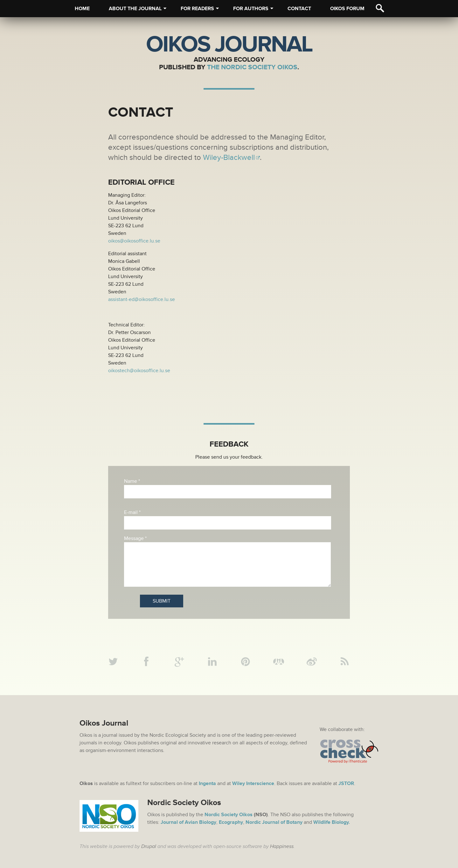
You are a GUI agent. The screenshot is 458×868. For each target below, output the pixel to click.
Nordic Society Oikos (229, 815)
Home (82, 9)
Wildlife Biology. (332, 822)
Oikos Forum (347, 9)
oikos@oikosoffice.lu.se (134, 241)
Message (135, 538)
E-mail (132, 512)
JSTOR (346, 783)
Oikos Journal (229, 44)
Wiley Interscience (253, 783)
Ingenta (207, 783)
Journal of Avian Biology (188, 822)
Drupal (149, 846)
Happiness (282, 846)
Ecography (231, 822)
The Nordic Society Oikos (252, 67)
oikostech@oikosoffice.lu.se (139, 371)
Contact (299, 9)
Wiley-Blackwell (229, 157)
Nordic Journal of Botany (274, 822)
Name (132, 481)
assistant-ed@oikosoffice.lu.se (142, 299)
